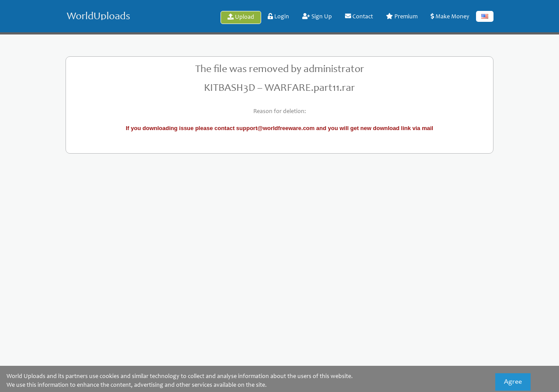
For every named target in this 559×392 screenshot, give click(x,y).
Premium (402, 17)
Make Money (450, 17)
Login (278, 17)
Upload (241, 17)
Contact (359, 17)
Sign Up (317, 17)
